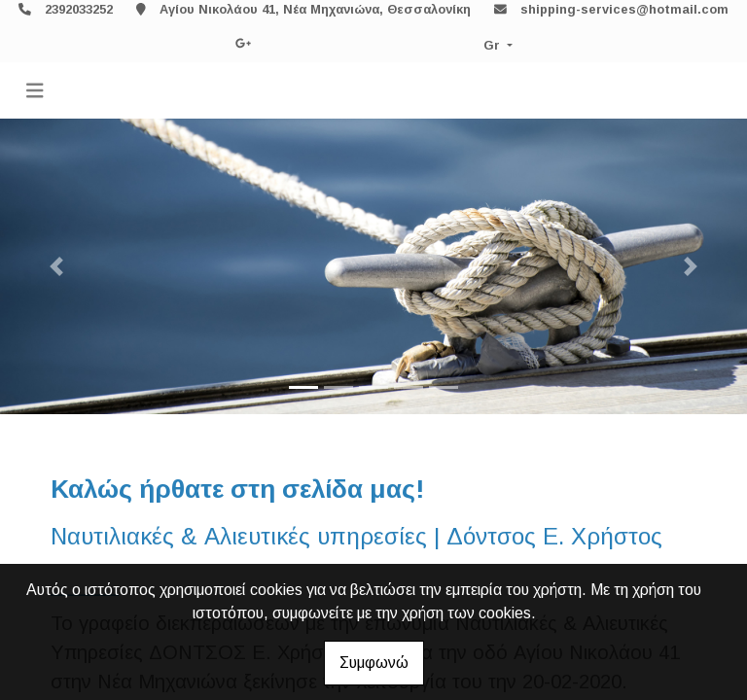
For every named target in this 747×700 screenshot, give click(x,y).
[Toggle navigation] (35, 91)
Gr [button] (494, 45)
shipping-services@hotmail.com (624, 9)
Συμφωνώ (374, 663)
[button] (56, 266)
